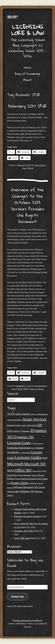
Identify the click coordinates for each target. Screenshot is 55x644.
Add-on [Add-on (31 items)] (19, 414)
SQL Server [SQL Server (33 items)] (40, 487)
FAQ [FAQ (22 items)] (33, 448)
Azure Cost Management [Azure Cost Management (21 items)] (39, 414)
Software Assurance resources (28, 516)
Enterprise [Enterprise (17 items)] (40, 443)
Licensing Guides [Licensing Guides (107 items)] (28, 457)
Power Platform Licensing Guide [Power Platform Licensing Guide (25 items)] (28, 479)
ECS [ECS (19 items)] (35, 443)
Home (27, 67)
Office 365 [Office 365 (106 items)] (23, 470)
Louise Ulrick (40, 165)
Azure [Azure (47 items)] (26, 414)
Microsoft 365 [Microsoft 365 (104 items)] (35, 464)
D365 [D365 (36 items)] (10, 431)
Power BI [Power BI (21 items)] (35, 475)
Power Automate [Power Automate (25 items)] (24, 475)
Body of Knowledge (27, 74)
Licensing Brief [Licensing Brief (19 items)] (25, 453)
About (27, 80)
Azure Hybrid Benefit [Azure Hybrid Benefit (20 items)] (14, 420)
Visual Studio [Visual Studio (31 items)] (13, 492)
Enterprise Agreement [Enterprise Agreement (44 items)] (19, 448)
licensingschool (40, 386)
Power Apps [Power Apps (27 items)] (12, 475)
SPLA (20, 389)
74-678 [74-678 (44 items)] (11, 414)
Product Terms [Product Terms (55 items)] (19, 483)
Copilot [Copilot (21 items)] (24, 425)
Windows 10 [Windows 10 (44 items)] (27, 491)
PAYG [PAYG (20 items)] (44, 471)
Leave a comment (37, 389)
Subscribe (17, 597)
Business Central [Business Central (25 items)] (14, 425)
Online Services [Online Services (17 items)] (37, 471)
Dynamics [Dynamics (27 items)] (26, 431)
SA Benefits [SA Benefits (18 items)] (32, 483)
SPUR (31, 168)
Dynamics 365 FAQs (23, 531)
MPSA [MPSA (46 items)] (11, 471)
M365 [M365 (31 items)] (45, 458)
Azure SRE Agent (22, 538)
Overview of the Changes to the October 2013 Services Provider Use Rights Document (28, 205)
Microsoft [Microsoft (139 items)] (15, 464)
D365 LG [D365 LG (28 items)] (17, 431)
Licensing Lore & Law (28, 30)
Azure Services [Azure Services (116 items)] (34, 419)
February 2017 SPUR (28, 106)
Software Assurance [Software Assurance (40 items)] (23, 487)
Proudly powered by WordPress (27, 620)
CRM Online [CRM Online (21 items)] (31, 425)
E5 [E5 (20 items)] (32, 443)
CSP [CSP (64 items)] (39, 425)
